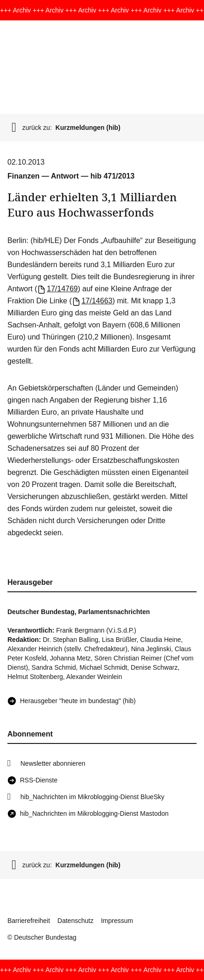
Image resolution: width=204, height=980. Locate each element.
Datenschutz (76, 921)
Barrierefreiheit (29, 921)
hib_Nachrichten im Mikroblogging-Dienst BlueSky (92, 797)
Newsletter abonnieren (53, 763)
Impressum (117, 921)
